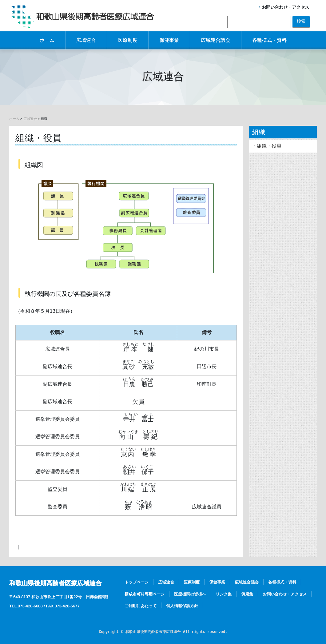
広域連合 (86, 40)
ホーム (47, 40)
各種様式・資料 (269, 40)
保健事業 (169, 40)
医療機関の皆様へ (190, 594)
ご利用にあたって (141, 606)
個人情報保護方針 (182, 606)
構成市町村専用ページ (145, 594)
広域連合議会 (216, 40)
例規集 (247, 594)
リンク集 (224, 594)
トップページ (137, 582)
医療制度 (128, 40)
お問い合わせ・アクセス (285, 7)
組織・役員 (269, 146)
